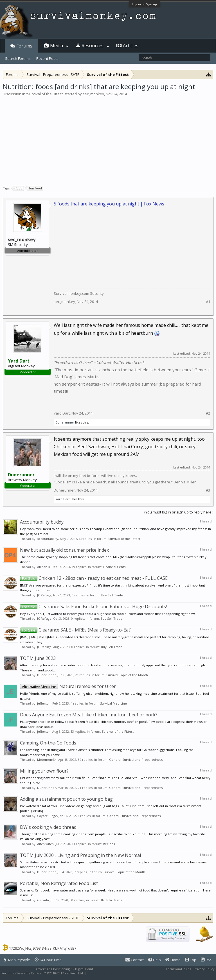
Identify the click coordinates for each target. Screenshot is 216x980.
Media (57, 46)
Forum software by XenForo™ (43, 973)
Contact (135, 960)
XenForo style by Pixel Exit (107, 973)
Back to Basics (111, 900)
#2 (208, 413)
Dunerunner (65, 422)
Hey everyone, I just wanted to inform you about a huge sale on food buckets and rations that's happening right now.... (109, 614)
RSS (207, 960)
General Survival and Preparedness (136, 760)
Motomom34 (47, 760)
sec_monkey (93, 94)
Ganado (43, 900)
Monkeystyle (17, 960)
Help (155, 960)
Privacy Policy (204, 969)
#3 (208, 490)
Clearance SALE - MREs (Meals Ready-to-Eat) (76, 630)
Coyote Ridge (47, 816)
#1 (208, 302)
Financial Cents (114, 567)
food (18, 188)
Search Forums (18, 58)
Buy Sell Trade (112, 595)
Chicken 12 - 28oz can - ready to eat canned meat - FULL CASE (94, 578)
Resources (93, 46)
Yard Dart (62, 413)
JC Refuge (44, 595)
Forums (24, 46)
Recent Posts (47, 58)
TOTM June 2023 (38, 658)
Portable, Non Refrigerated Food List (59, 883)
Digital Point (84, 969)
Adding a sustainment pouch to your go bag (66, 799)
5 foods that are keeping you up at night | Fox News (109, 204)
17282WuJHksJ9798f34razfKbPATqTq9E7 (43, 948)
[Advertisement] (108, 139)
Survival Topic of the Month (127, 675)
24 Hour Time (48, 960)
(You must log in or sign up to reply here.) (179, 512)
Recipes (109, 844)
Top (191, 960)
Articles (131, 46)
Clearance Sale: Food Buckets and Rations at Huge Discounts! (93, 606)
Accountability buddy (42, 522)
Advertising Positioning (53, 969)
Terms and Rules (178, 969)
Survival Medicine (113, 703)
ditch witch (45, 844)
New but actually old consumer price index (64, 550)
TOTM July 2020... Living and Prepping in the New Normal (80, 855)
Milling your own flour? (44, 771)
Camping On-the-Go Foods (48, 743)
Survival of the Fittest (45, 94)
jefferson (44, 703)
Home (173, 960)
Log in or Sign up (144, 4)
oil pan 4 (43, 567)
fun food (35, 188)
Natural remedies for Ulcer (68, 686)
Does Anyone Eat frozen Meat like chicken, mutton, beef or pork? (89, 715)
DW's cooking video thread (48, 827)
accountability (48, 539)
